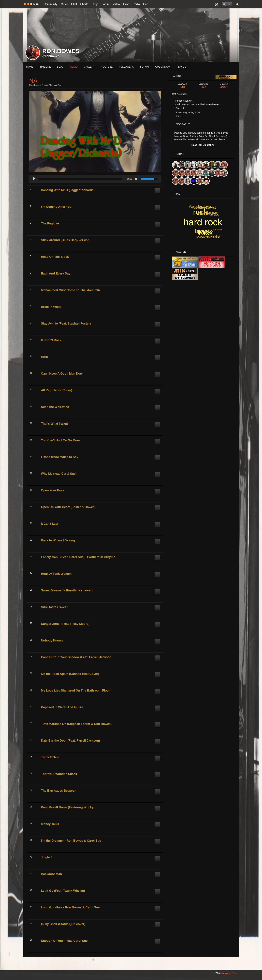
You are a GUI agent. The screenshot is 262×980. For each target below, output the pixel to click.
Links (126, 4)
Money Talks (50, 824)
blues (205, 213)
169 (203, 86)
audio (74, 67)
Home (30, 67)
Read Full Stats (179, 94)
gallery (89, 67)
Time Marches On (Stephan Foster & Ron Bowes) (76, 724)
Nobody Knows (52, 640)
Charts (84, 4)
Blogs (95, 4)
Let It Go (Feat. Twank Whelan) (63, 891)
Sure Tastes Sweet (54, 607)
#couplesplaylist (208, 236)
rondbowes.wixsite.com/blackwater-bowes (197, 104)
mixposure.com (229, 973)
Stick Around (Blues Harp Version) (66, 240)
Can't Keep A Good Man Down (63, 374)
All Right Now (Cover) (57, 390)
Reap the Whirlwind (55, 407)
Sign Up (227, 4)
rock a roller (215, 215)
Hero (44, 357)
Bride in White (51, 307)
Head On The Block (55, 257)
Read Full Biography (203, 145)
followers (126, 67)
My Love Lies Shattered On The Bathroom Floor (75, 691)
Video (116, 4)
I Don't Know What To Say (60, 457)
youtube (107, 67)
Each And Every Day (56, 273)
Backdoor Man (51, 874)
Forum (106, 4)
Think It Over (50, 757)
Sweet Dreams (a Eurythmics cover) (67, 590)
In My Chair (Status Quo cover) (63, 924)
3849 (224, 86)
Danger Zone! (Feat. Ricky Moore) (65, 624)
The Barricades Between (59, 791)
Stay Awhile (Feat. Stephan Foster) (66, 324)
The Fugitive (50, 223)
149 (182, 86)
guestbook (163, 67)
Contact (180, 108)
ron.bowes (34, 85)
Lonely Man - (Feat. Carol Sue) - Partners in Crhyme (78, 557)
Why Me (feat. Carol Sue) (59, 474)
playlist (182, 67)
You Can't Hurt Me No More (60, 440)
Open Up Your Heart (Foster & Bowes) (68, 507)
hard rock (203, 222)
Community (50, 4)
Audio (44, 85)
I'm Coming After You (56, 207)
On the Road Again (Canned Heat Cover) (70, 674)
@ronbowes (51, 56)
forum (145, 67)
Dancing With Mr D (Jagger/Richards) (68, 190)
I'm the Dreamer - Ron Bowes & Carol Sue (71, 841)
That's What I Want (54, 424)
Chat (74, 4)
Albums (52, 85)
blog (60, 67)
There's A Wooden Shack (59, 774)
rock (205, 232)
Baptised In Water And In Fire (62, 707)
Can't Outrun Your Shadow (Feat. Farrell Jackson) (77, 657)
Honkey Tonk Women (56, 574)
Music (64, 4)
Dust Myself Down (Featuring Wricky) (68, 807)
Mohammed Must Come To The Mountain (70, 290)
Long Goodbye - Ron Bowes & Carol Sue (70, 907)
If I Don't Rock (51, 340)
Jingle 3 (47, 857)
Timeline (45, 67)
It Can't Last (50, 524)
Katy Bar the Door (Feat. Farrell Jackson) (70, 741)
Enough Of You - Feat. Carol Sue (64, 941)
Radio (136, 4)
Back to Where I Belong (58, 540)
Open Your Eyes (53, 490)
